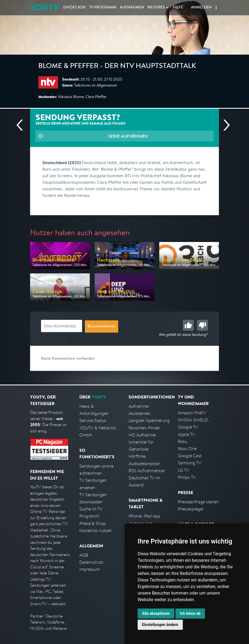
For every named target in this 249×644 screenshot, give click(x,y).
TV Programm (103, 8)
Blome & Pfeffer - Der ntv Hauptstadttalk (117, 67)
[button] (216, 8)
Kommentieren (102, 327)
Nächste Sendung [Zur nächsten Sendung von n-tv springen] (224, 125)
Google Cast (190, 456)
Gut (188, 325)
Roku (183, 441)
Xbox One (187, 449)
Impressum (90, 569)
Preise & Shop (92, 523)
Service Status (93, 420)
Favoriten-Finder (144, 428)
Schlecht (202, 325)
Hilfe (178, 8)
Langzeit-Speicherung (149, 420)
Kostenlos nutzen (96, 531)
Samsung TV (189, 463)
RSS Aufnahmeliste (147, 471)
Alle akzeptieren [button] (156, 613)
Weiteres (156, 8)
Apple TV (186, 434)
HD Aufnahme (142, 435)
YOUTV (44, 8)
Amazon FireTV (192, 413)
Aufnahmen (132, 8)
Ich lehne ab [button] (190, 613)
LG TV (183, 470)
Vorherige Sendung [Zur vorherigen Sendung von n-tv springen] (22, 125)
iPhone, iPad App (144, 516)
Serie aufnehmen (128, 136)
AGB (84, 555)
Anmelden (201, 8)
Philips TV (187, 477)
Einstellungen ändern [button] (160, 625)
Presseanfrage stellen (198, 502)
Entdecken (74, 8)
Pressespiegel (191, 509)
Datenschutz (91, 562)
